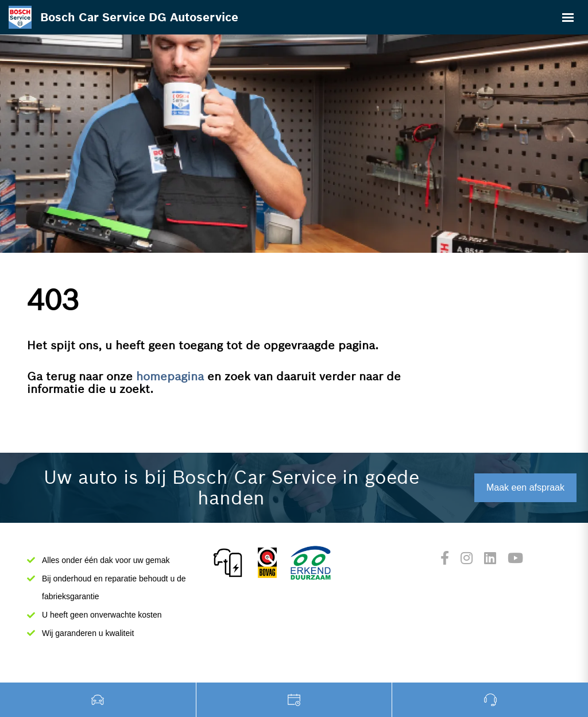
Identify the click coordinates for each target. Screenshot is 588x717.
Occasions (98, 700)
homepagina (170, 376)
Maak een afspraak (525, 487)
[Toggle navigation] (568, 17)
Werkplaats (295, 700)
